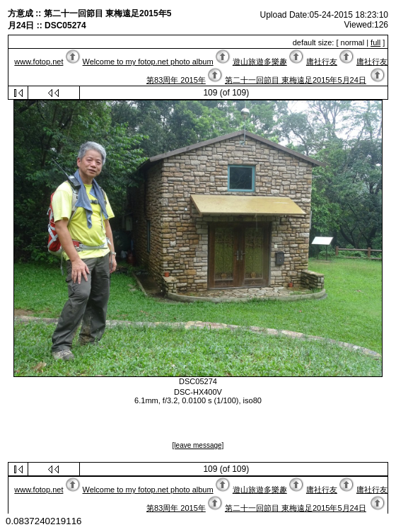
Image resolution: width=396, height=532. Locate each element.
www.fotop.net (39, 62)
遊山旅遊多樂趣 (260, 62)
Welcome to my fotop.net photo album (148, 62)
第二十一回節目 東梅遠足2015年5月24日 (296, 80)
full (375, 42)
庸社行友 (322, 62)
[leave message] (198, 445)
